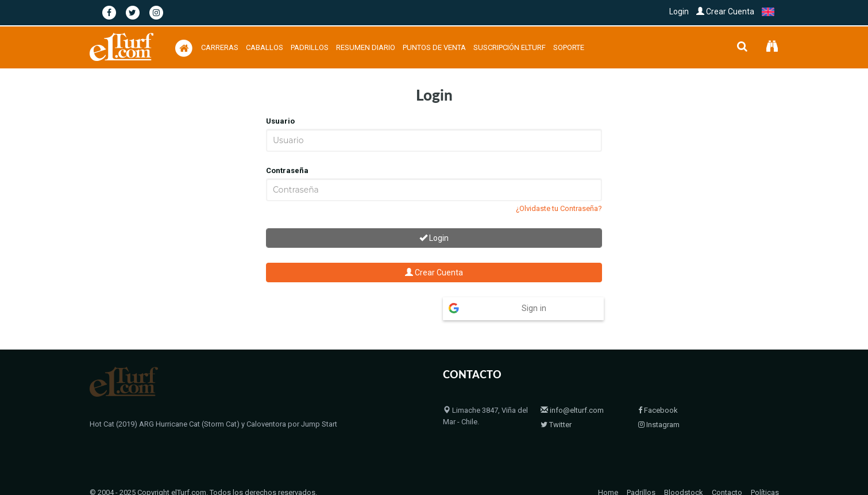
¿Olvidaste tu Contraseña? (559, 208)
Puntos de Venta (434, 47)
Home (608, 470)
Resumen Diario (366, 47)
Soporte (569, 47)
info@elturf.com (572, 388)
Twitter (556, 402)
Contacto (727, 470)
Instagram (659, 402)
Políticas (765, 470)
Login (679, 11)
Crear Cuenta (725, 11)
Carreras (220, 47)
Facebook (658, 388)
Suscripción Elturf (510, 47)
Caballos (265, 47)
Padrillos (310, 47)
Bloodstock (684, 470)
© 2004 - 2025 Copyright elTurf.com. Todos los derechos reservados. (203, 470)
